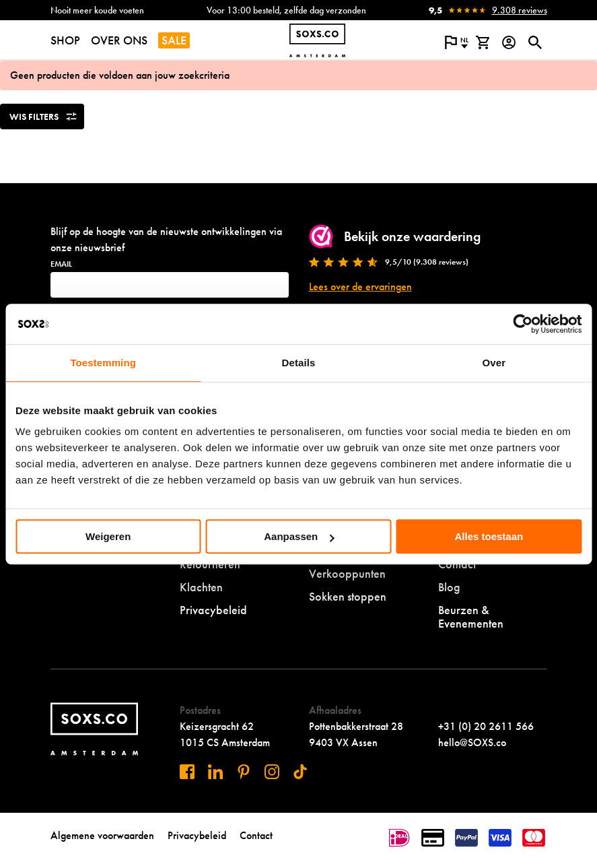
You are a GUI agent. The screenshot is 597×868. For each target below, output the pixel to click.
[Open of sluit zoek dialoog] (535, 42)
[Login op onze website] (509, 42)
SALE (174, 40)
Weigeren (108, 536)
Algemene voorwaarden (102, 835)
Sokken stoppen (348, 596)
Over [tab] (494, 363)
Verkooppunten (347, 573)
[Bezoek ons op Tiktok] (300, 772)
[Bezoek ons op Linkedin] (215, 772)
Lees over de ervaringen (360, 287)
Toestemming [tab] (103, 363)
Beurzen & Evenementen (471, 616)
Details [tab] (299, 363)
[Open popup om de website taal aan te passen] (457, 42)
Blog (449, 587)
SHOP (65, 40)
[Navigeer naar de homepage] (317, 40)
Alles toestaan (489, 536)
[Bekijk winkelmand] (483, 42)
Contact (256, 835)
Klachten (201, 587)
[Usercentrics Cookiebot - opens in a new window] (523, 324)
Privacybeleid (213, 610)
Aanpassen (299, 536)
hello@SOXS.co (472, 742)
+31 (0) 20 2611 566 (486, 726)
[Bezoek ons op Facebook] (187, 772)
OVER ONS (119, 40)
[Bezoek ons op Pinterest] (244, 772)
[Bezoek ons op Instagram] (272, 772)
